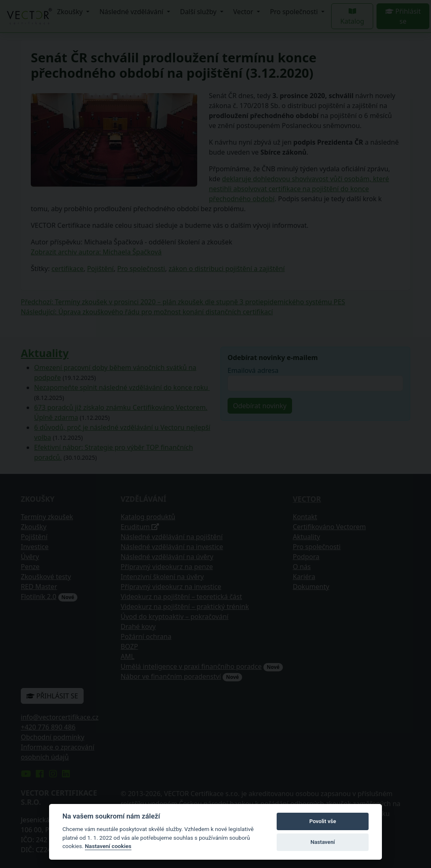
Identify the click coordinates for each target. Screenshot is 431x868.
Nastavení (323, 842)
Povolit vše (322, 821)
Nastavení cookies (108, 846)
